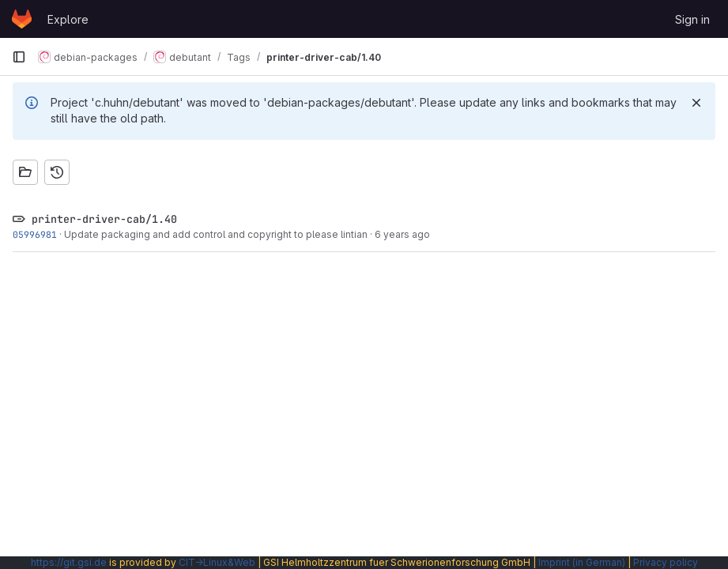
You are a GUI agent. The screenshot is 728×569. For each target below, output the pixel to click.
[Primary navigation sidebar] (19, 57)
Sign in (692, 19)
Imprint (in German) (582, 562)
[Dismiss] (696, 103)
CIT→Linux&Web (217, 562)
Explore (68, 19)
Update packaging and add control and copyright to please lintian (216, 234)
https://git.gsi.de (69, 562)
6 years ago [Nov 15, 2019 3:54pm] (402, 234)
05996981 (35, 234)
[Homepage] (22, 19)
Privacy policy (666, 562)
